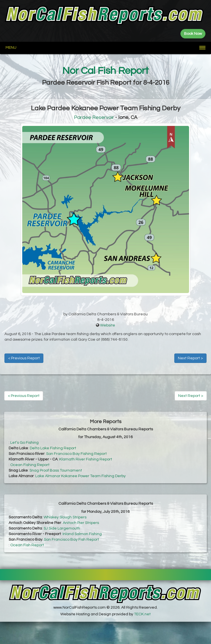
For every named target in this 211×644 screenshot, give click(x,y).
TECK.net (142, 614)
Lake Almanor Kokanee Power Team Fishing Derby (80, 476)
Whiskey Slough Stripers (65, 517)
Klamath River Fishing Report (86, 459)
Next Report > (190, 358)
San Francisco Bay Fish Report (71, 540)
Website (108, 325)
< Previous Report (24, 358)
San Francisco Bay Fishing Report (76, 454)
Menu (11, 48)
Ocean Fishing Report (30, 465)
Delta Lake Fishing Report (53, 448)
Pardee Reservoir (94, 117)
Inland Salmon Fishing (82, 534)
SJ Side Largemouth (62, 528)
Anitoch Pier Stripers (81, 523)
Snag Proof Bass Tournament (56, 470)
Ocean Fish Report (27, 545)
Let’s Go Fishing (24, 443)
